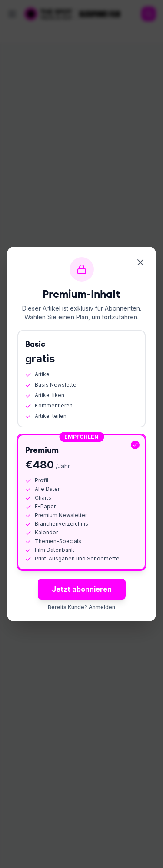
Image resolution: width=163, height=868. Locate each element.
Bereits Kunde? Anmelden (81, 607)
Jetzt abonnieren (82, 589)
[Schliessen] (140, 262)
